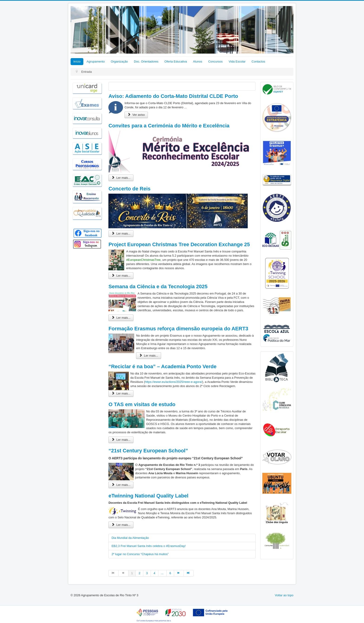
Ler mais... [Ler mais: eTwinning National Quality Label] (121, 525)
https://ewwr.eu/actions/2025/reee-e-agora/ (173, 382)
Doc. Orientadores (146, 61)
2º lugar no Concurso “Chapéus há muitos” (140, 554)
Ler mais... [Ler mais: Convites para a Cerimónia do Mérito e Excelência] (121, 178)
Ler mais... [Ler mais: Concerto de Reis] (121, 234)
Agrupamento (96, 61)
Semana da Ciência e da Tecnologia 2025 (158, 287)
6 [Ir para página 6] (170, 573)
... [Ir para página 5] (162, 573)
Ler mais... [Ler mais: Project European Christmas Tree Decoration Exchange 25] (121, 276)
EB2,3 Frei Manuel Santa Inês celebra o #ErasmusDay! (148, 546)
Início (77, 61)
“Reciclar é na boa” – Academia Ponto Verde (162, 366)
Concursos (215, 61)
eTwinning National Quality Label (148, 496)
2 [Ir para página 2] (139, 573)
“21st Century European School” (148, 451)
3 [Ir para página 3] (147, 573)
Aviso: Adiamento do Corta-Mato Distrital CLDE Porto (173, 96)
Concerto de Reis (129, 189)
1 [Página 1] (132, 573)
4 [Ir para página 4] (154, 573)
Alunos (198, 61)
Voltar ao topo (284, 595)
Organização (119, 61)
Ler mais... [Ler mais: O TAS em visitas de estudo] (121, 440)
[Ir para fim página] (189, 573)
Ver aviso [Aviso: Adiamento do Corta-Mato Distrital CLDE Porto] (136, 115)
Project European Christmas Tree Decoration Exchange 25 (179, 244)
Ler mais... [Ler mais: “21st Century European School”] (121, 485)
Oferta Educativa (176, 61)
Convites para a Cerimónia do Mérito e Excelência (169, 126)
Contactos (258, 61)
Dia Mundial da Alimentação (130, 538)
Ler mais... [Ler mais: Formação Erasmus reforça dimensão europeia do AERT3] (149, 356)
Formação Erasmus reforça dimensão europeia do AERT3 (178, 329)
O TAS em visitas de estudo (142, 404)
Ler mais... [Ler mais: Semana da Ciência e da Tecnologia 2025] (121, 318)
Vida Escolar (237, 61)
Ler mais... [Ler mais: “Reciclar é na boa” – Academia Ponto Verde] (121, 393)
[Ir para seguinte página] (179, 573)
